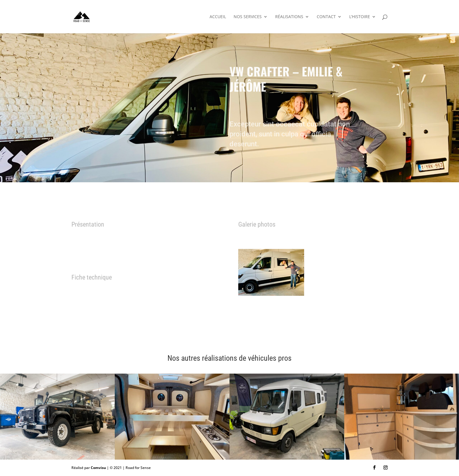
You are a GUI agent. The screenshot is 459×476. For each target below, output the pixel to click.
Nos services (248, 17)
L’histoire (360, 17)
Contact (326, 17)
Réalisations (289, 17)
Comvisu (98, 468)
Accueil (218, 17)
